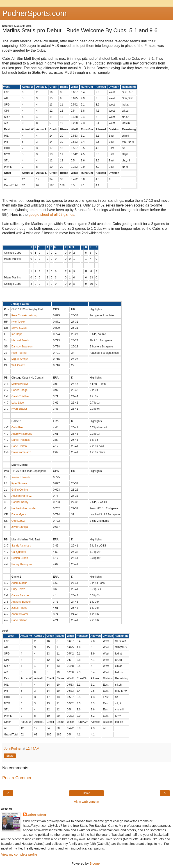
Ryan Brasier (19, 409)
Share (10, 756)
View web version (86, 802)
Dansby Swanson (22, 347)
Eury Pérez (18, 589)
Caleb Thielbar (20, 396)
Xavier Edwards (21, 477)
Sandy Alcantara (21, 546)
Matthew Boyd (20, 384)
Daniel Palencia (21, 440)
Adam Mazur (19, 583)
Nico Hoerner (19, 353)
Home (86, 793)
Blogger (95, 863)
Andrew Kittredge (22, 434)
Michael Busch (20, 340)
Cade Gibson (19, 620)
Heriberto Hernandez (24, 508)
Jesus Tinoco (19, 608)
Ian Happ (17, 334)
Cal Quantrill (19, 552)
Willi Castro (18, 365)
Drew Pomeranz (21, 452)
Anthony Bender (21, 602)
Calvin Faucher (21, 595)
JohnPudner (37, 815)
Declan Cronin (20, 558)
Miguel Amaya (20, 359)
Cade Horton (19, 446)
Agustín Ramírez (22, 496)
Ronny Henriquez (22, 564)
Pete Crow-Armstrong (24, 315)
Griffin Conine (20, 490)
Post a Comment (18, 778)
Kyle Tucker (19, 322)
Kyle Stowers (19, 483)
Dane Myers (19, 514)
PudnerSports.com (34, 13)
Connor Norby (20, 502)
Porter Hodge (19, 390)
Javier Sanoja (20, 527)
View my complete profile (19, 854)
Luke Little (18, 403)
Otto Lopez (18, 521)
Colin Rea (17, 427)
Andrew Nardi (20, 614)
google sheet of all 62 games (51, 215)
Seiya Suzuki (19, 328)
